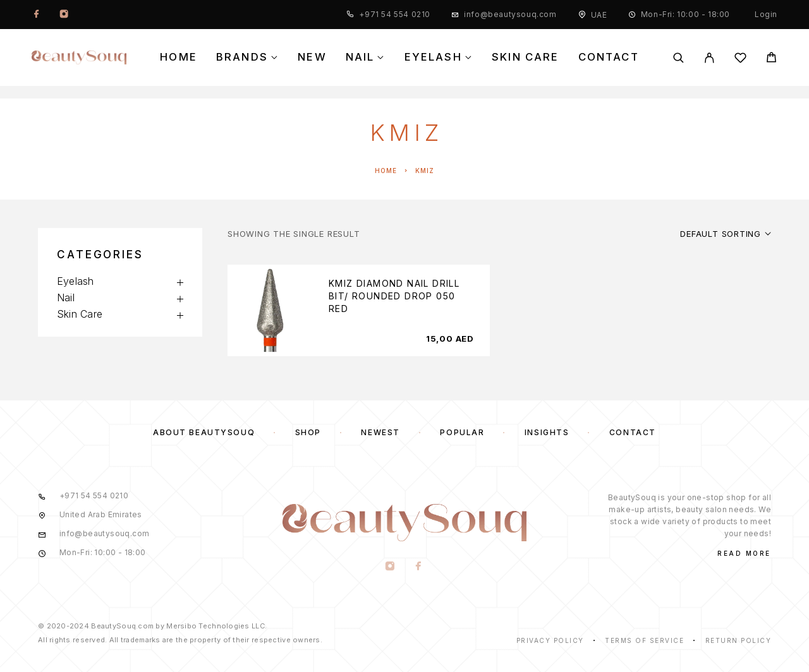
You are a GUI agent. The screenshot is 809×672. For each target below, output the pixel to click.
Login (766, 14)
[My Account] (709, 58)
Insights (547, 432)
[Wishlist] (740, 60)
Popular (462, 432)
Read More (744, 553)
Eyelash (433, 57)
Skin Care (526, 57)
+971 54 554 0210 (395, 14)
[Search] (678, 58)
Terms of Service (644, 640)
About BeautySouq (204, 432)
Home (179, 57)
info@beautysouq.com (510, 14)
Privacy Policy (550, 640)
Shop (308, 432)
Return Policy (739, 640)
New (312, 57)
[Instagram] (64, 15)
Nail (360, 57)
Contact (609, 57)
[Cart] (771, 59)
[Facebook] (37, 15)
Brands (242, 57)
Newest (380, 432)
